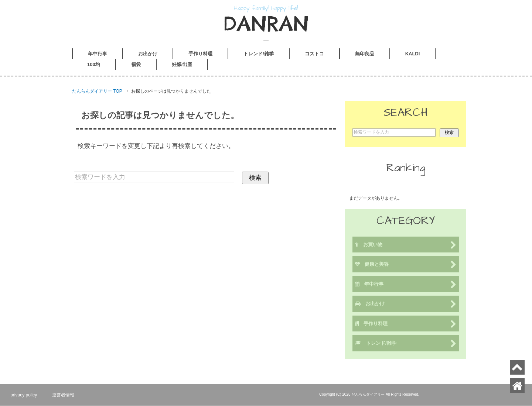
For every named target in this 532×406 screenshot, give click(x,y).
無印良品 (365, 54)
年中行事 (98, 54)
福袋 (136, 65)
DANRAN (266, 24)
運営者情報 (65, 395)
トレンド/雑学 (259, 54)
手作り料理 (200, 54)
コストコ (314, 54)
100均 (94, 65)
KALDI (413, 54)
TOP (97, 92)
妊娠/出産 (182, 65)
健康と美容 (406, 266)
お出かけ (148, 54)
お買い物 (406, 246)
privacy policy (24, 395)
